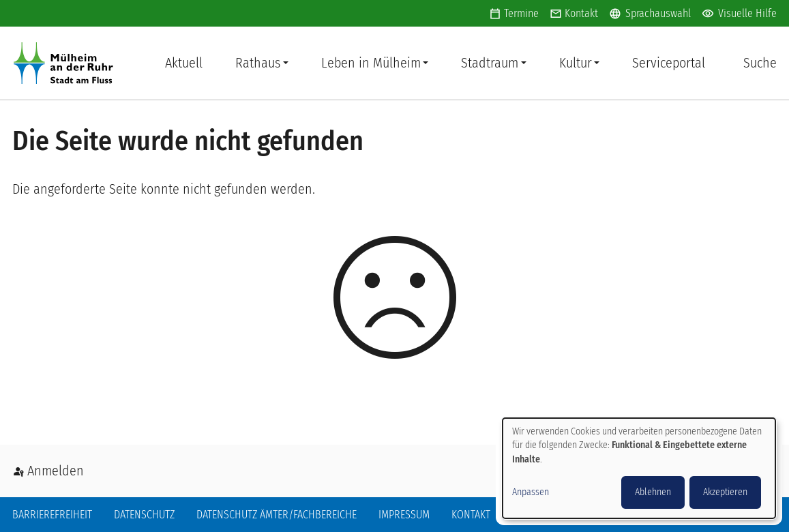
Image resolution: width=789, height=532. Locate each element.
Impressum (404, 515)
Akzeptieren (725, 492)
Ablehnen (653, 492)
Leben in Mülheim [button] (371, 63)
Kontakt (581, 13)
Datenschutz (144, 515)
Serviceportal (669, 63)
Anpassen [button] (531, 492)
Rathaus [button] (258, 63)
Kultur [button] (576, 63)
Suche (760, 63)
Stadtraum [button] (490, 63)
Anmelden (56, 471)
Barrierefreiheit (52, 515)
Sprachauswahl (650, 14)
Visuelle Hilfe (739, 14)
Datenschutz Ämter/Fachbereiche (277, 515)
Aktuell (184, 63)
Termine (521, 13)
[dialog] (639, 468)
